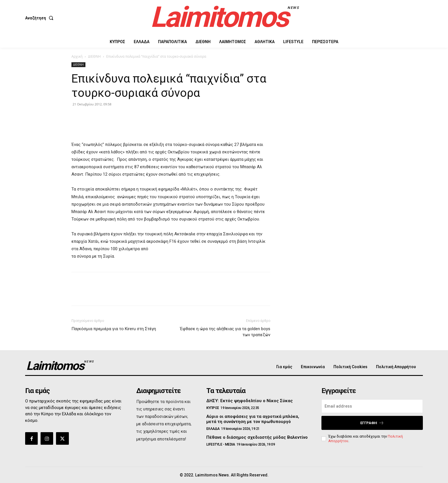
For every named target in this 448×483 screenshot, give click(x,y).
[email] (372, 406)
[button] (40, 18)
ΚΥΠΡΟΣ (213, 408)
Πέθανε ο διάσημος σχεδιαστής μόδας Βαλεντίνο (257, 437)
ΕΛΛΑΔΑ (213, 429)
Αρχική (77, 56)
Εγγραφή (372, 423)
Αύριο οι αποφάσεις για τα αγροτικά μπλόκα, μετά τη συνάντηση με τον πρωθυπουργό (253, 419)
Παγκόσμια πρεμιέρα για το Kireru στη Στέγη (114, 329)
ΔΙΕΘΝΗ (94, 56)
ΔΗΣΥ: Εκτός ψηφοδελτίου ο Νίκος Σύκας (250, 401)
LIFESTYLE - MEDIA (221, 444)
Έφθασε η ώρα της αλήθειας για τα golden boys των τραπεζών (225, 332)
